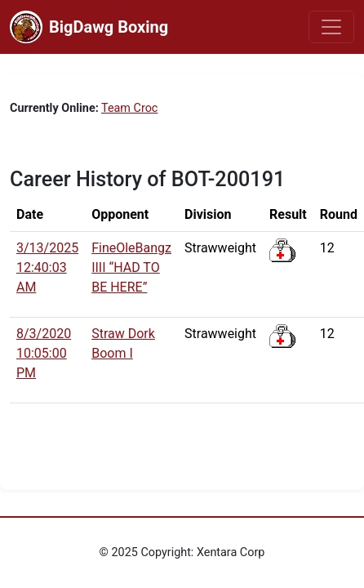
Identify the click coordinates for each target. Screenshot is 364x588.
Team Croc (129, 108)
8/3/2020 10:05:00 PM (44, 353)
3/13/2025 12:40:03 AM (47, 267)
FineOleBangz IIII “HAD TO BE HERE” (131, 267)
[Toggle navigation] (331, 27)
